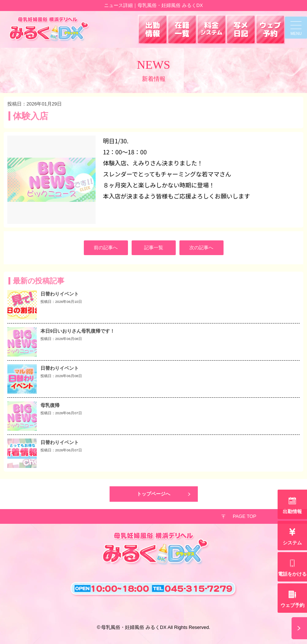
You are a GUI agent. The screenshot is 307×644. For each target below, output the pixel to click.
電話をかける (292, 574)
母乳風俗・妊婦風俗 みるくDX (134, 627)
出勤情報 (292, 511)
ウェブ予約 (292, 605)
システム (292, 543)
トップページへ (153, 494)
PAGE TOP (244, 516)
